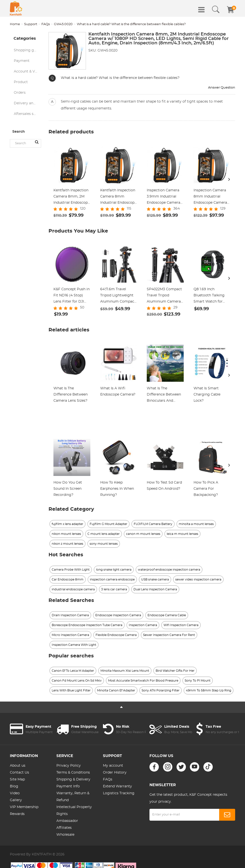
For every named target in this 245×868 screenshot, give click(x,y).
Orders (20, 93)
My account (113, 766)
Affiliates (64, 828)
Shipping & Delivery (73, 779)
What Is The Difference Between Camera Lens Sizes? (71, 395)
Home (15, 24)
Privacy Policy (69, 766)
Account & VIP (26, 72)
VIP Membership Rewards (24, 811)
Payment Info (68, 786)
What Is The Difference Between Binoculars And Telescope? (164, 395)
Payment (22, 61)
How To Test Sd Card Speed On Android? (164, 486)
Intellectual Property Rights (74, 811)
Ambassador (67, 821)
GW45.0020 (63, 24)
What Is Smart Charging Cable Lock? (207, 395)
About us (18, 766)
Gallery (16, 800)
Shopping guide (28, 50)
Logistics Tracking (119, 793)
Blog (14, 786)
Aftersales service (28, 114)
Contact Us (19, 773)
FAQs (46, 24)
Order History (115, 773)
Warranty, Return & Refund (73, 797)
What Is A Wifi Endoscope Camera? (118, 391)
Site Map (17, 779)
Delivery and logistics (28, 103)
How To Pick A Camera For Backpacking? (206, 489)
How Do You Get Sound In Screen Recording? (68, 489)
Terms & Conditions (73, 773)
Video (15, 793)
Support (31, 24)
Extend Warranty (117, 786)
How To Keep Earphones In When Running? (117, 489)
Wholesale (65, 835)
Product (21, 82)
